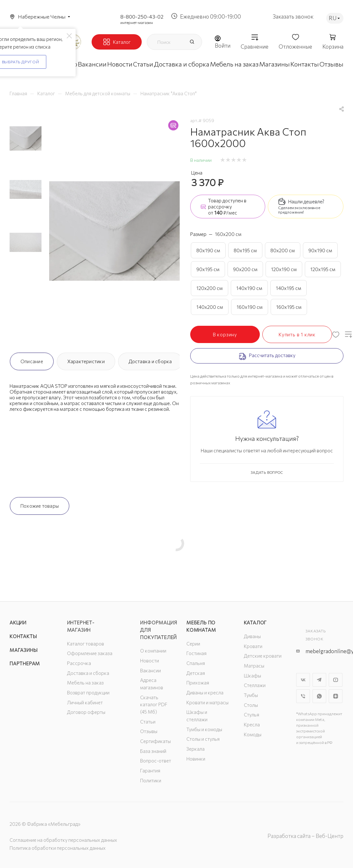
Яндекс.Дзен (336, 696)
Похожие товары (40, 506)
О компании (153, 651)
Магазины (23, 650)
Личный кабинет (85, 702)
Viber (303, 696)
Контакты (23, 636)
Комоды (253, 734)
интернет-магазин (137, 22)
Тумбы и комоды (204, 729)
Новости (150, 661)
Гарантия (150, 770)
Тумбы (251, 695)
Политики (151, 780)
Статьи (148, 722)
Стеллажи (255, 685)
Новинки (196, 759)
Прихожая (198, 683)
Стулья (252, 715)
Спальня (196, 663)
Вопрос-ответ (156, 761)
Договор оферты (86, 712)
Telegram (319, 680)
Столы (251, 705)
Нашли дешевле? (306, 201)
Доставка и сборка (150, 361)
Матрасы (254, 666)
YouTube (336, 680)
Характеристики (86, 361)
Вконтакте (303, 680)
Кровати (253, 646)
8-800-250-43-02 (142, 16)
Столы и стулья (203, 739)
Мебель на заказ (85, 683)
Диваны (252, 636)
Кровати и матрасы (207, 702)
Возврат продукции (88, 692)
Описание (32, 361)
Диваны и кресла (205, 692)
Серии (193, 644)
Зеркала (195, 749)
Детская (196, 673)
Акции (18, 622)
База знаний (153, 751)
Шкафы (252, 676)
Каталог (255, 622)
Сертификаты (155, 741)
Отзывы (149, 731)
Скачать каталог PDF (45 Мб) (154, 704)
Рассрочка (79, 663)
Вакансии (150, 670)
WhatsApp (319, 696)
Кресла (252, 724)
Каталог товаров (86, 644)
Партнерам (25, 663)
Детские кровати (263, 656)
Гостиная (196, 653)
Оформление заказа (90, 653)
